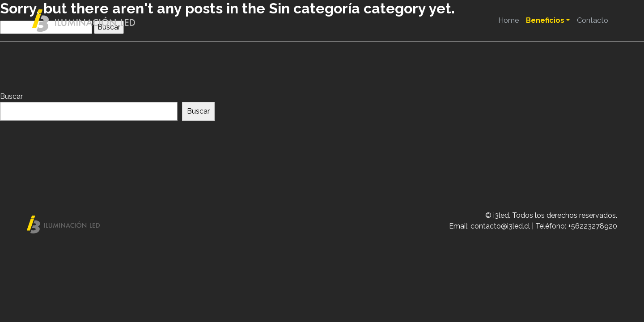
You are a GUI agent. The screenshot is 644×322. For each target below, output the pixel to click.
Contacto (593, 20)
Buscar (11, 96)
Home (508, 20)
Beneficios (545, 20)
